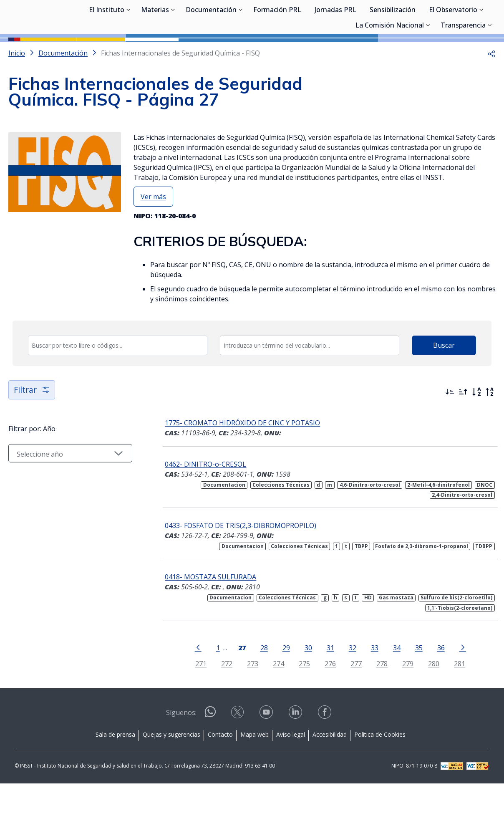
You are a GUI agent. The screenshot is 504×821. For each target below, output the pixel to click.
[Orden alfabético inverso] (490, 429)
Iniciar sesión (464, 19)
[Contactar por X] (238, 752)
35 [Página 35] (415, 685)
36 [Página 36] (437, 685)
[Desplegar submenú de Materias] (173, 51)
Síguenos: (181, 750)
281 (456, 701)
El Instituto (107, 52)
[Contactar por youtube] (267, 752)
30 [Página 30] (304, 685)
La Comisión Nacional (390, 68)
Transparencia (463, 68)
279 (404, 701)
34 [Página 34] (393, 685)
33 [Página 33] (370, 685)
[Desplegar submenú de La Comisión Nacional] (428, 67)
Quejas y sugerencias (171, 772)
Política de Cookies (380, 772)
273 (249, 701)
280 (430, 701)
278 (378, 701)
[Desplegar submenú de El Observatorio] (481, 51)
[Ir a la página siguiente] (459, 685)
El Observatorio (453, 52)
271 (197, 701)
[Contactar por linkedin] (296, 752)
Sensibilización (393, 52)
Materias (155, 52)
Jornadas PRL (335, 52)
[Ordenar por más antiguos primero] (463, 429)
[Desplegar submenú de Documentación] (241, 51)
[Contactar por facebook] (325, 752)
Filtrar (32, 427)
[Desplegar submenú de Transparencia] (490, 67)
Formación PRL (277, 52)
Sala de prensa (115, 772)
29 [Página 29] (282, 685)
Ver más (153, 234)
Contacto (220, 772)
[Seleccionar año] (67, 498)
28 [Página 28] (260, 685)
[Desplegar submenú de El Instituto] (129, 51)
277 (352, 701)
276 (326, 701)
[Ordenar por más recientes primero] (450, 429)
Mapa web (255, 772)
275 (301, 701)
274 (275, 701)
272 (223, 701)
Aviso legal (291, 772)
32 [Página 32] (348, 685)
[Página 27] (238, 685)
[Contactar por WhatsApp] (210, 753)
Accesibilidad (330, 772)
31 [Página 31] (326, 685)
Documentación (211, 52)
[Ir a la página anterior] (194, 685)
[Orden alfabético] (476, 429)
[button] (491, 91)
